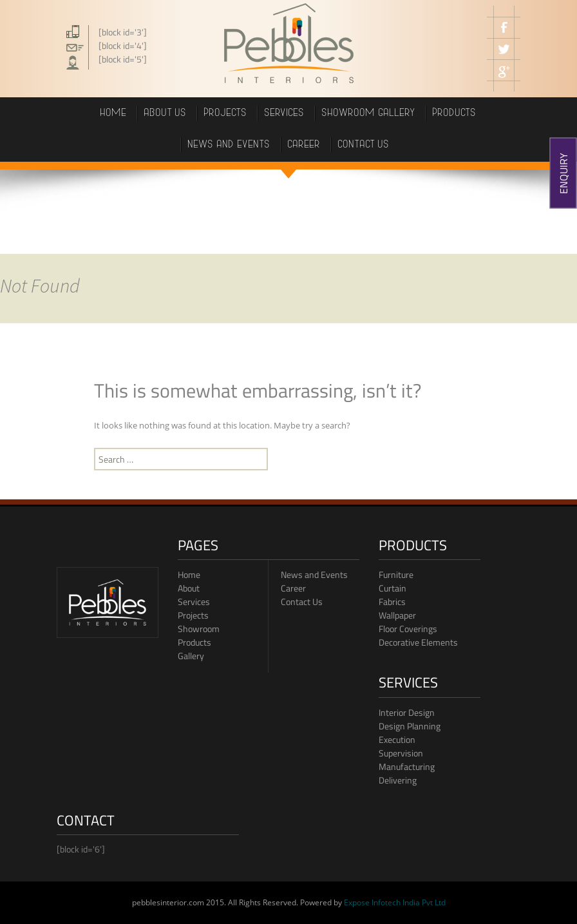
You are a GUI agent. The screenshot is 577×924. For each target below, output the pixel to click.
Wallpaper (397, 615)
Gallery (191, 656)
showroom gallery (369, 114)
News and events (229, 145)
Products (194, 642)
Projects (193, 615)
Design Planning (410, 726)
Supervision (401, 753)
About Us (166, 114)
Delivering (398, 780)
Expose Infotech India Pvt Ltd (395, 902)
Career (293, 588)
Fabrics (392, 602)
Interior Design (407, 712)
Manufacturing (407, 766)
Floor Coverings (408, 629)
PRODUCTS (455, 114)
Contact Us (302, 602)
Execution (397, 739)
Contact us (364, 145)
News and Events (314, 574)
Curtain (393, 588)
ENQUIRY (563, 173)
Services (285, 114)
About (189, 588)
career (304, 145)
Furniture (396, 574)
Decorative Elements (418, 642)
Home (114, 114)
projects (226, 114)
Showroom (199, 629)
